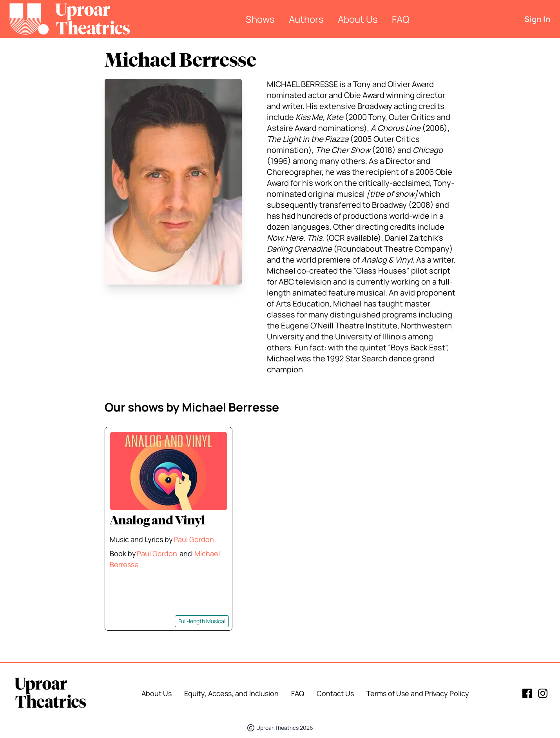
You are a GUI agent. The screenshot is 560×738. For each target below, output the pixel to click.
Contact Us (335, 693)
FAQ (401, 19)
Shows (260, 19)
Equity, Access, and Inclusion (231, 693)
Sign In (537, 19)
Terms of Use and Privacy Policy (418, 693)
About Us (358, 19)
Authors (306, 19)
